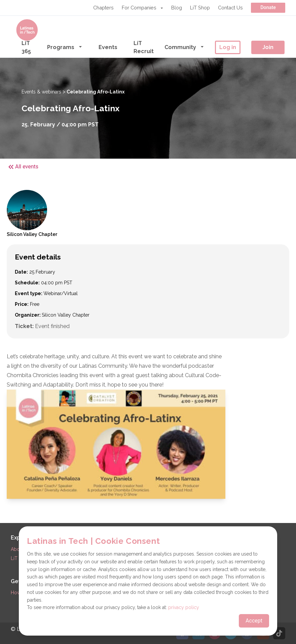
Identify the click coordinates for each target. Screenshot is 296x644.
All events (23, 167)
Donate (268, 8)
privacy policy (184, 607)
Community (184, 47)
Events (108, 47)
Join (268, 47)
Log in (228, 47)
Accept (254, 621)
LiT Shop (200, 8)
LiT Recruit (144, 47)
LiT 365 (26, 47)
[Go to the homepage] (27, 30)
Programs (65, 47)
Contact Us (230, 8)
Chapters (103, 8)
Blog (177, 8)
